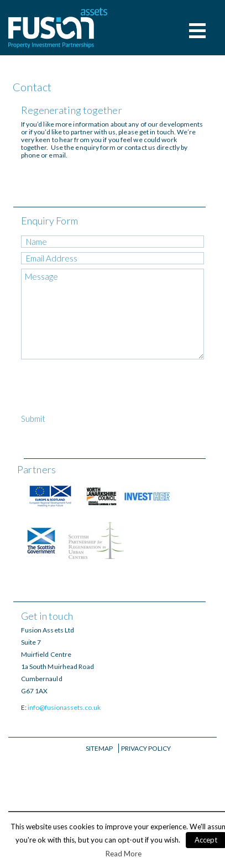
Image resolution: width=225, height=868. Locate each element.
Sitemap (99, 748)
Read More (124, 854)
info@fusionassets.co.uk (64, 707)
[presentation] (105, 388)
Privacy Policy (146, 748)
